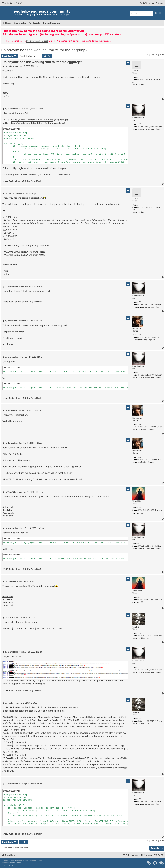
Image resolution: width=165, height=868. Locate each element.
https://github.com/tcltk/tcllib (26, 123)
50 (140, 335)
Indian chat (8, 516)
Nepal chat (7, 510)
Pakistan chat (9, 513)
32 (139, 508)
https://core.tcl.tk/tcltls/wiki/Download (32, 120)
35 (139, 633)
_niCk (135, 71)
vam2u (136, 627)
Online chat (8, 507)
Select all (15, 129)
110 (140, 124)
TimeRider (137, 501)
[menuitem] (19, 3)
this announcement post (37, 41)
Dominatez (137, 328)
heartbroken (138, 118)
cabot (19, 863)
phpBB (13, 860)
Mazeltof (12, 863)
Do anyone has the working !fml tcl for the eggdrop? (44, 50)
